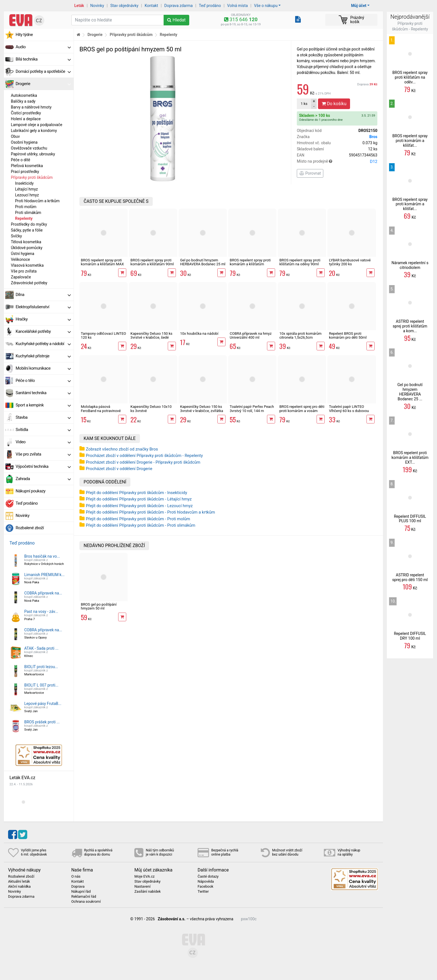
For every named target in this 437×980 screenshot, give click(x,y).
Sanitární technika (43, 393)
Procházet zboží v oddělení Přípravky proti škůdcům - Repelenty (144, 456)
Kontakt (151, 6)
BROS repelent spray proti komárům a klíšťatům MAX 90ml (102, 264)
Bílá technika (43, 59)
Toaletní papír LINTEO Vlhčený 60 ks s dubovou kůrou (349, 411)
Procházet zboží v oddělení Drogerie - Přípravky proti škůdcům (143, 462)
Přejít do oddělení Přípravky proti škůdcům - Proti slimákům (141, 525)
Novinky (97, 6)
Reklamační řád (84, 897)
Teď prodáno (210, 6)
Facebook (205, 887)
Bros (373, 137)
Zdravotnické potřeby (29, 283)
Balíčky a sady (23, 101)
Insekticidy (24, 183)
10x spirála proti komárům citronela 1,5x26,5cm (300, 335)
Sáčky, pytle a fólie (27, 230)
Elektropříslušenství (43, 307)
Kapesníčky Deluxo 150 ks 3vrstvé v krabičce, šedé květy (151, 338)
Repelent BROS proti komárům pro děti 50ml (348, 335)
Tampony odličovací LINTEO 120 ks (103, 335)
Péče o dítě (20, 160)
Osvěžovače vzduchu (29, 148)
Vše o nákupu (266, 6)
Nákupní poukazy (31, 491)
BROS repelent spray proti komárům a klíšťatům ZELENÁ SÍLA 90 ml (250, 264)
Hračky (43, 319)
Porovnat (310, 173)
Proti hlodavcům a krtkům (37, 201)
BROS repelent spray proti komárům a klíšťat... (410, 141)
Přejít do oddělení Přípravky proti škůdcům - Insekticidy (136, 493)
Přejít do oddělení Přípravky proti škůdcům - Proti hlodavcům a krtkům (150, 512)
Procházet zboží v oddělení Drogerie (119, 469)
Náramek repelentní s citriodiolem (410, 265)
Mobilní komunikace (43, 368)
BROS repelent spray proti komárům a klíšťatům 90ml (152, 262)
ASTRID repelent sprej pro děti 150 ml (410, 577)
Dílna (43, 295)
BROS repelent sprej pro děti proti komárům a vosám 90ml (302, 411)
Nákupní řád (81, 892)
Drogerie (43, 84)
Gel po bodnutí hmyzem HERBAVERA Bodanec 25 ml (203, 262)
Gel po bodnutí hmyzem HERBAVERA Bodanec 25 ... (410, 392)
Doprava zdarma (179, 6)
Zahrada (43, 479)
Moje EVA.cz (144, 877)
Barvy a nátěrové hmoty (31, 107)
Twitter (203, 892)
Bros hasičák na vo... (42, 556)
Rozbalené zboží (30, 528)
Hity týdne (24, 35)
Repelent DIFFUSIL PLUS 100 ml (410, 519)
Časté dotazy (208, 877)
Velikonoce (20, 259)
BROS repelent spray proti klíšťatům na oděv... (410, 77)
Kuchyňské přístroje (43, 356)
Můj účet (359, 6)
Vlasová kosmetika (27, 265)
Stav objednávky (124, 6)
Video (43, 442)
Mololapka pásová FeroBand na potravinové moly (101, 411)
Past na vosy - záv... (41, 611)
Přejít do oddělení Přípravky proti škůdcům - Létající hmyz (139, 499)
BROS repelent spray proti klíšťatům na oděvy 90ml (300, 262)
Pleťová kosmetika (27, 166)
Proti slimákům (28, 213)
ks (304, 104)
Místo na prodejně (337, 162)
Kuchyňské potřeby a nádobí (43, 344)
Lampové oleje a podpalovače (37, 125)
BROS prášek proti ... (42, 722)
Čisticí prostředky (26, 113)
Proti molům (26, 207)
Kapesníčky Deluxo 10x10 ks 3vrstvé (151, 409)
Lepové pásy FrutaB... (43, 704)
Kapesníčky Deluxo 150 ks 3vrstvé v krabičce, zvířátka (201, 409)
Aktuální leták (19, 882)
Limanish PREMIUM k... (44, 575)
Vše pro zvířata (24, 271)
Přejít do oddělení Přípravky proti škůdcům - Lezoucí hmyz (139, 506)
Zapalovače (21, 277)
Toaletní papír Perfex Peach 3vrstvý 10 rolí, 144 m (252, 409)
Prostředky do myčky (29, 224)
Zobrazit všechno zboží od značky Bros (122, 449)
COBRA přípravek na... (43, 593)
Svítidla (43, 430)
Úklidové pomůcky (27, 248)
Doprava (367, 84)
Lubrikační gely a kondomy (34, 131)
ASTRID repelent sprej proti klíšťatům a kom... (410, 326)
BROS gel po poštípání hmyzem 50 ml (99, 606)
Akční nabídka (19, 887)
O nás (76, 877)
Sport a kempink (43, 405)
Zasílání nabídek (147, 892)
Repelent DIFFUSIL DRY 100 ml (410, 636)
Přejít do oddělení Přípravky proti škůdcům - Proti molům (138, 519)
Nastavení (142, 887)
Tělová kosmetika (26, 242)
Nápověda (206, 882)
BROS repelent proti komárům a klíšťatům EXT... (410, 458)
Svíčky (16, 236)
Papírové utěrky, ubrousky (33, 154)
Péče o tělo (43, 381)
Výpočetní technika (43, 466)
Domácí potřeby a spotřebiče (43, 71)
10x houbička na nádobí (199, 334)
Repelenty (24, 218)
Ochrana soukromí (86, 902)
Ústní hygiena (23, 254)
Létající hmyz (26, 189)
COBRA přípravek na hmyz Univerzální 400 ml (251, 335)
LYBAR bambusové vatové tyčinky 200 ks (350, 262)
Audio (43, 47)
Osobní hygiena (24, 142)
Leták (79, 6)
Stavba (43, 417)
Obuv (15, 136)
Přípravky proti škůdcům (32, 177)
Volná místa (237, 6)
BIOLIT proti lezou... (41, 667)
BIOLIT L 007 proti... (41, 685)
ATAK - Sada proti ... (41, 648)
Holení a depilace (26, 119)
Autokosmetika (24, 95)
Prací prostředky (25, 172)
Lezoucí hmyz (27, 195)
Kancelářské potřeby (43, 331)
